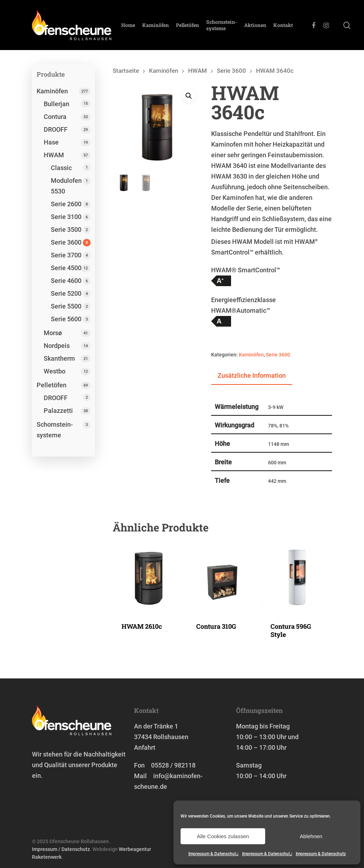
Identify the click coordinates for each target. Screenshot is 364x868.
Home (128, 25)
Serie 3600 (66, 242)
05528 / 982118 (173, 765)
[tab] (252, 376)
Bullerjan (57, 104)
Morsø (53, 333)
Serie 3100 (66, 217)
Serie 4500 (66, 268)
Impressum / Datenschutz (61, 849)
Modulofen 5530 (66, 186)
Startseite (126, 71)
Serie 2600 (66, 204)
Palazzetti (58, 411)
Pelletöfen (188, 25)
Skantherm (59, 358)
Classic (61, 168)
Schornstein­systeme (222, 25)
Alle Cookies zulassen (223, 836)
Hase (51, 142)
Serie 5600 (66, 319)
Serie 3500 (66, 230)
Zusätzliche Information (252, 375)
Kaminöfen (156, 25)
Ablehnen (311, 836)
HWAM (54, 155)
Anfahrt (145, 747)
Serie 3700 (66, 255)
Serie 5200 (66, 293)
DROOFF (56, 129)
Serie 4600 (66, 281)
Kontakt (283, 25)
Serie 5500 (66, 306)
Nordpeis (57, 346)
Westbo (55, 371)
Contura (55, 117)
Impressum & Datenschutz (213, 854)
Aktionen (255, 25)
